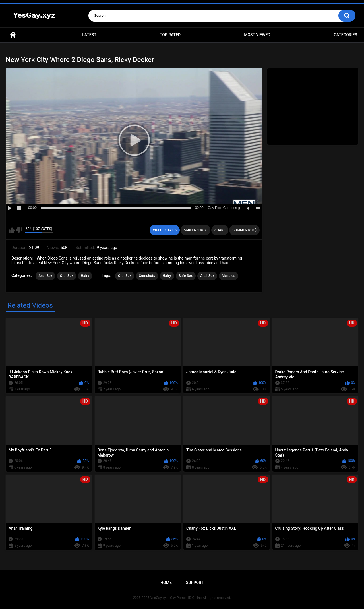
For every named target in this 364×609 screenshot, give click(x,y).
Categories (346, 35)
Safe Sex (186, 276)
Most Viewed (257, 35)
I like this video (12, 230)
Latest (89, 35)
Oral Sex (67, 276)
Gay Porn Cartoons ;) (224, 208)
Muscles (228, 276)
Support (195, 583)
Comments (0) (244, 230)
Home (13, 35)
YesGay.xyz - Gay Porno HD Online (176, 598)
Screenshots (196, 230)
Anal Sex (45, 276)
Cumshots (147, 276)
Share (220, 230)
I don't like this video (19, 230)
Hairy (85, 276)
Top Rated (170, 35)
